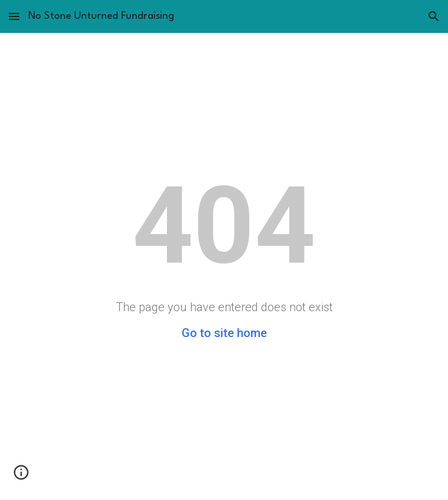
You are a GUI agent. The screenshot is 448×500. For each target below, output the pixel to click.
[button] (14, 16)
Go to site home (224, 333)
